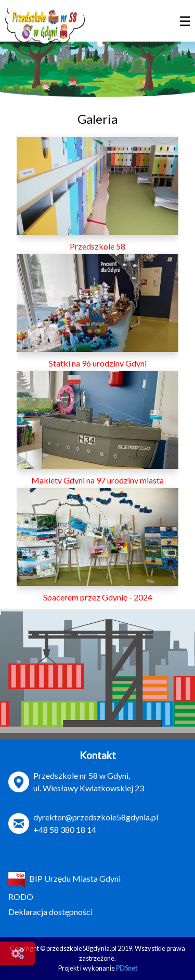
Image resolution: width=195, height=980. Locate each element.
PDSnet (127, 968)
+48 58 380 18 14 (65, 829)
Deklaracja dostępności (50, 912)
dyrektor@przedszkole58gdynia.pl (96, 817)
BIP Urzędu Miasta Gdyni (64, 878)
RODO (21, 897)
